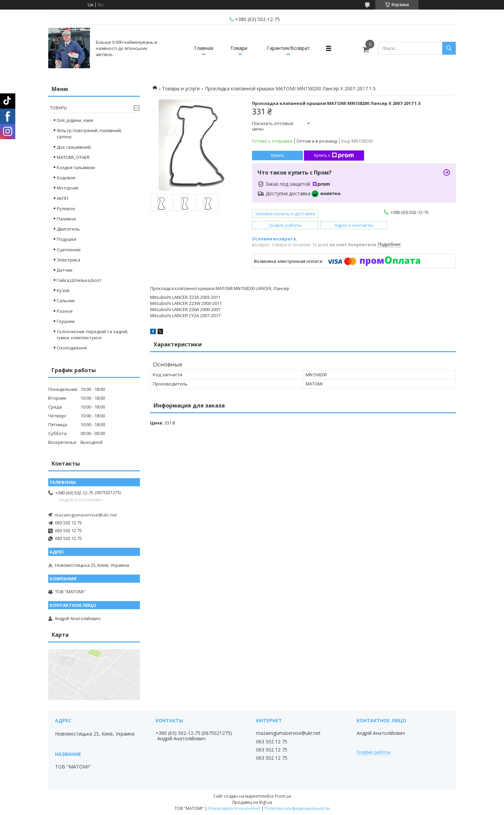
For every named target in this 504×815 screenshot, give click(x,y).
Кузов (63, 290)
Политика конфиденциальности (297, 808)
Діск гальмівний (74, 147)
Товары (58, 108)
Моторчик (68, 188)
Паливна (66, 219)
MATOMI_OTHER (73, 157)
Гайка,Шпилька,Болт (79, 280)
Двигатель (68, 229)
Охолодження (72, 348)
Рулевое (66, 209)
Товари (239, 48)
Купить (277, 156)
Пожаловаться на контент (234, 808)
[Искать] (449, 48)
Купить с (334, 156)
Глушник (66, 321)
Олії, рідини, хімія (75, 120)
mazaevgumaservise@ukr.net (86, 515)
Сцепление (69, 250)
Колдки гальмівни (76, 167)
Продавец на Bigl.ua (252, 802)
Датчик (65, 270)
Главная (204, 48)
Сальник (66, 301)
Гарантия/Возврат (289, 48)
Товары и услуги (181, 88)
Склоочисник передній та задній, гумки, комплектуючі (93, 334)
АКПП (62, 198)
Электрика (68, 260)
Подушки (67, 239)
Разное (65, 311)
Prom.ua (283, 796)
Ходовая (66, 178)
